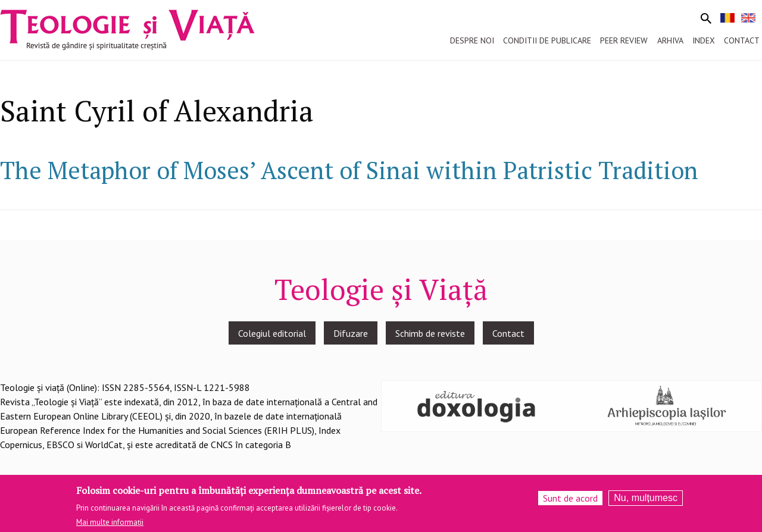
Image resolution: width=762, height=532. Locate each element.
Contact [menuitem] (742, 40)
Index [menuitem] (704, 40)
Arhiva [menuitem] (670, 40)
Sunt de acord (570, 502)
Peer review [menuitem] (624, 40)
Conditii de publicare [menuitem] (547, 40)
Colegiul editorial (272, 333)
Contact (508, 333)
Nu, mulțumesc (646, 502)
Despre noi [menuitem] (472, 40)
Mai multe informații (110, 526)
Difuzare (351, 333)
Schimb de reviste (430, 333)
